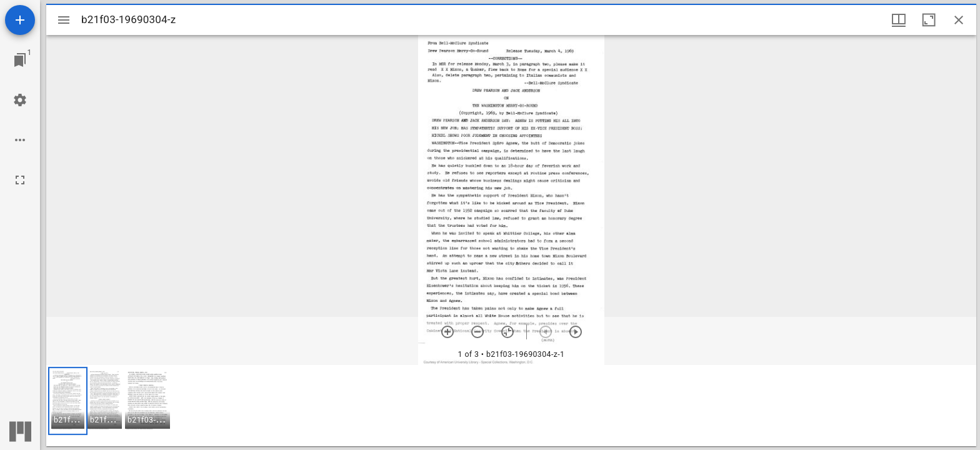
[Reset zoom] (507, 332)
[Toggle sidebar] (64, 20)
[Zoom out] (477, 332)
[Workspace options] (20, 140)
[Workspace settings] (20, 100)
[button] (68, 401)
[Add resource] (20, 20)
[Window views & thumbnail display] (899, 20)
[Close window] (959, 20)
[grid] (511, 406)
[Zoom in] (447, 332)
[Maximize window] (929, 20)
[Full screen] (20, 180)
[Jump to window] (20, 60)
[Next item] (576, 332)
